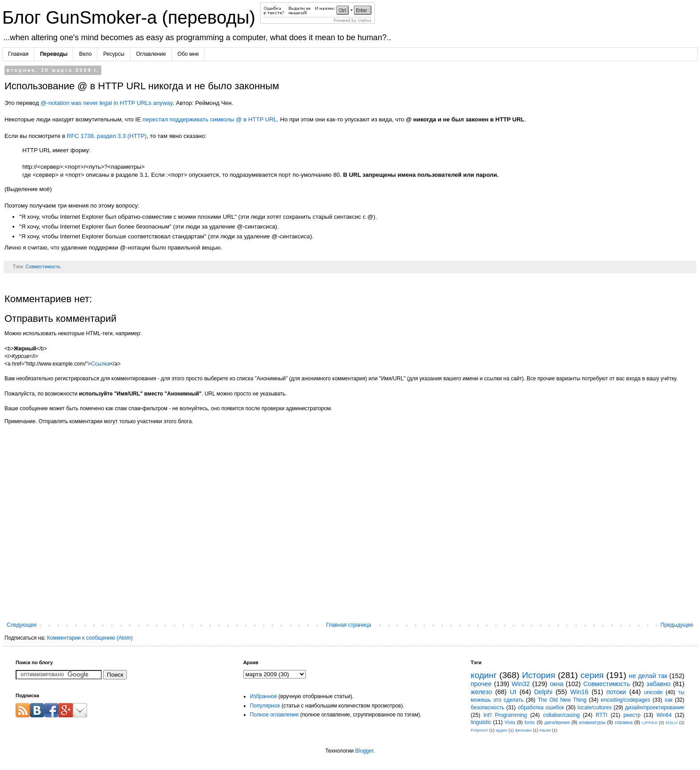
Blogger (364, 751)
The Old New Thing (562, 700)
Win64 (664, 715)
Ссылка (100, 364)
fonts (530, 722)
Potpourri (479, 730)
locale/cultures (594, 708)
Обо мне (188, 54)
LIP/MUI (650, 722)
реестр (632, 715)
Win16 (579, 692)
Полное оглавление (275, 715)
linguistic (481, 722)
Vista (510, 722)
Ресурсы (114, 54)
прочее (481, 684)
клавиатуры (592, 722)
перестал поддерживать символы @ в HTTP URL (210, 119)
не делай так (648, 676)
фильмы (523, 730)
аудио (501, 730)
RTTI (601, 715)
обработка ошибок (541, 708)
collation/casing (561, 715)
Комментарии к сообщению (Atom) (90, 638)
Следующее (22, 625)
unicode (653, 692)
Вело (85, 54)
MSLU (672, 722)
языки (545, 730)
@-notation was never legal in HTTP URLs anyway (107, 103)
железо (481, 692)
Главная (18, 54)
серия (592, 675)
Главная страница (349, 625)
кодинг (483, 675)
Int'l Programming (505, 715)
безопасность (487, 708)
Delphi (543, 692)
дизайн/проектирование (655, 708)
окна (556, 684)
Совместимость (43, 266)
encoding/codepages (626, 700)
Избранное (264, 696)
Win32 (521, 684)
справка (624, 722)
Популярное (265, 706)
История (538, 675)
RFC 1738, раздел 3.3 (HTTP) (107, 136)
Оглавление (151, 54)
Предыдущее (677, 625)
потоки (616, 692)
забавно (658, 684)
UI (513, 692)
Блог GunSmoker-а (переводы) (131, 17)
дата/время (557, 722)
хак (669, 700)
